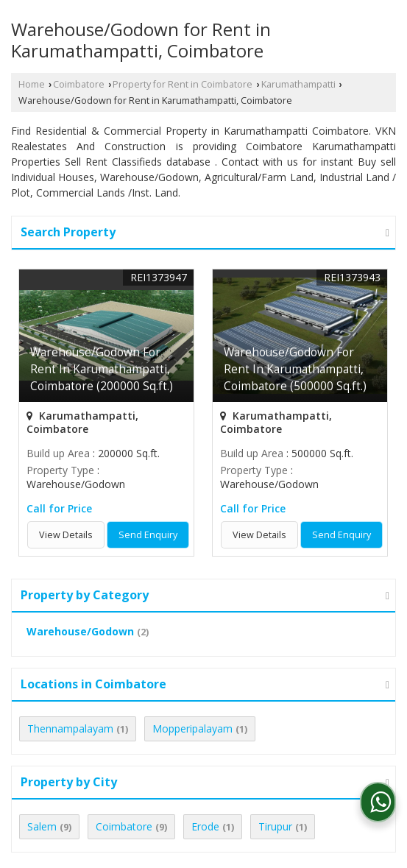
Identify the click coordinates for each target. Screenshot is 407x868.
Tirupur (275, 826)
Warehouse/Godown (80, 631)
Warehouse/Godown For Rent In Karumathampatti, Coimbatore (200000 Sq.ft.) (102, 369)
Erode (205, 826)
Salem (42, 826)
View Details (66, 535)
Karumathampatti (298, 84)
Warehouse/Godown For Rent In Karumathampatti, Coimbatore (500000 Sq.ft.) (295, 369)
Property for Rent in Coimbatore (183, 84)
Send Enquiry (148, 535)
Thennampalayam (70, 728)
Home (32, 84)
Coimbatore (79, 84)
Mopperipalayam (192, 728)
